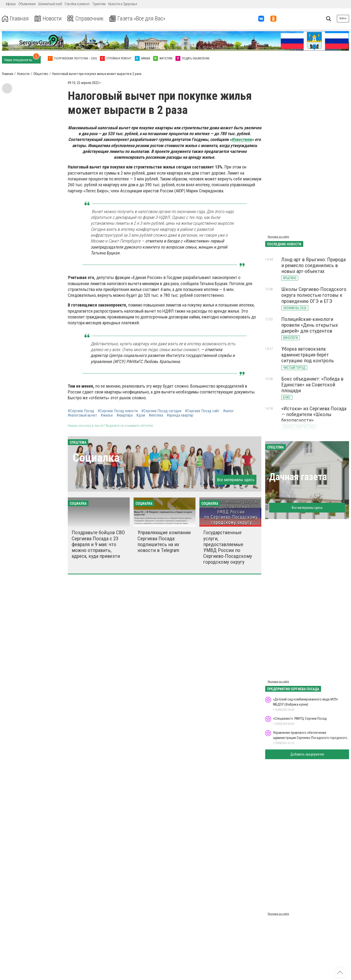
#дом (141, 415)
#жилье (107, 415)
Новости (48, 19)
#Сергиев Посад (81, 411)
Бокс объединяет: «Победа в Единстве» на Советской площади (312, 385)
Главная (15, 19)
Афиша (11, 4)
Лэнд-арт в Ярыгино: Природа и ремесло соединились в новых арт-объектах (313, 265)
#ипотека (156, 415)
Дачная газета (298, 477)
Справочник (86, 19)
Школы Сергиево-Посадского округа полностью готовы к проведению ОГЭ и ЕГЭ (314, 295)
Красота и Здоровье (123, 4)
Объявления (27, 4)
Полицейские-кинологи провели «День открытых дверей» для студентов (310, 325)
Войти (343, 18)
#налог (229, 411)
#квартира (125, 415)
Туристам (99, 4)
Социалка (96, 458)
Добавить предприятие (307, 754)
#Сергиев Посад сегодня (161, 411)
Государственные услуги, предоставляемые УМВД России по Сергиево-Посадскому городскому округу (228, 547)
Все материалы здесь (236, 480)
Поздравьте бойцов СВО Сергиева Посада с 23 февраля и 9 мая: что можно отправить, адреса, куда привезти (98, 544)
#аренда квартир (180, 415)
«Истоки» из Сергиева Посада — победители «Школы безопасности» (314, 414)
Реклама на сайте (278, 237)
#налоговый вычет (82, 415)
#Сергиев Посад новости (118, 411)
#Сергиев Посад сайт (202, 411)
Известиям (242, 139)
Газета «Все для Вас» (139, 19)
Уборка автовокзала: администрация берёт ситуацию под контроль (308, 355)
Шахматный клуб (50, 4)
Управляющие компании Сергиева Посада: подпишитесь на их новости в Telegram (164, 541)
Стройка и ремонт (77, 4)
